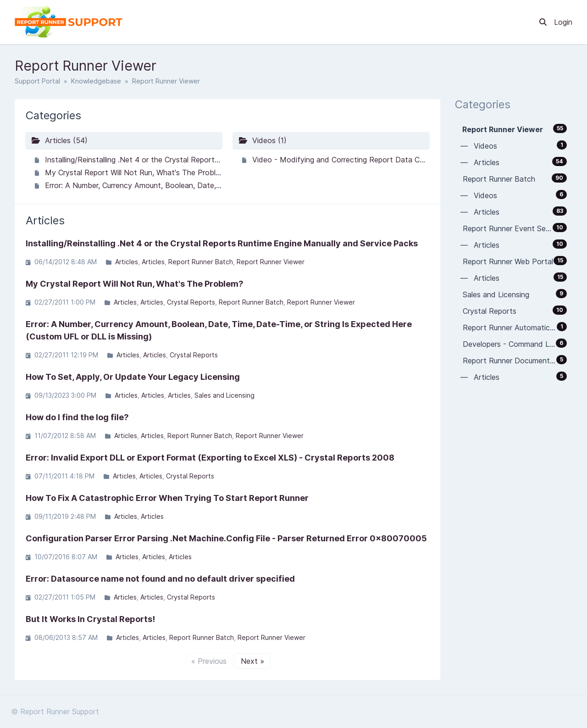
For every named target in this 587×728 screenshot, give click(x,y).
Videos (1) (263, 140)
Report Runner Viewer (271, 262)
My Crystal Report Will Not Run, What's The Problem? (137, 172)
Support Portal (37, 81)
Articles (127, 262)
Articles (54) (59, 140)
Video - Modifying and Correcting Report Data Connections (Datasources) (380, 160)
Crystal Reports (191, 302)
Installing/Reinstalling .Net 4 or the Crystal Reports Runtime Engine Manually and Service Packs (208, 160)
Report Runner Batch (201, 262)
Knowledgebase (96, 81)
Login (563, 22)
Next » (252, 661)
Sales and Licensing (224, 395)
